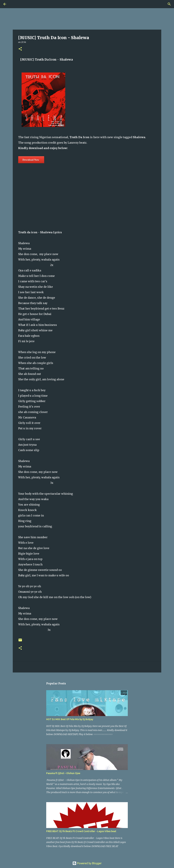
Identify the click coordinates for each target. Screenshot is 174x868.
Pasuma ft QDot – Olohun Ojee (63, 773)
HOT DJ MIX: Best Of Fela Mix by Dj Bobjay (70, 719)
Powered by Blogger (87, 863)
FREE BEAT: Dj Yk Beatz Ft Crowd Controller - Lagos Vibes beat (81, 831)
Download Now (31, 160)
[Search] (14, 4)
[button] (20, 49)
